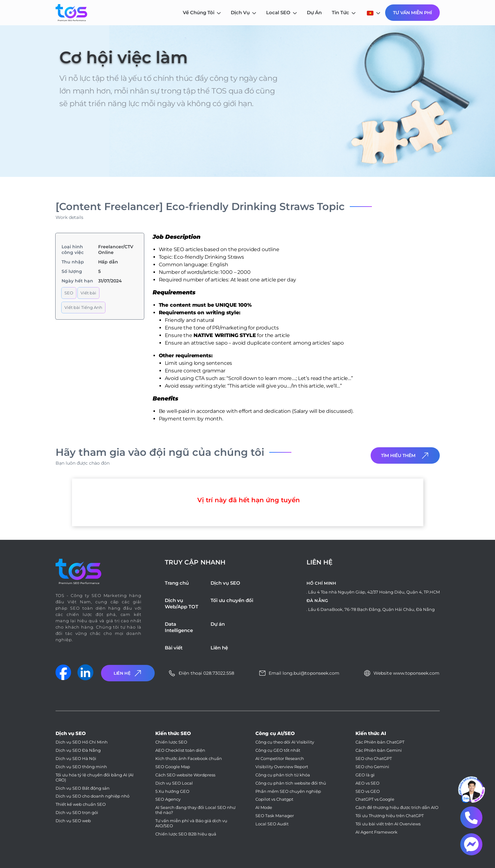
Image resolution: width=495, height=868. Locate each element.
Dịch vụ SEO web (73, 821)
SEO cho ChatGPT (374, 759)
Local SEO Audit (272, 824)
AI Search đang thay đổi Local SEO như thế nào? (195, 810)
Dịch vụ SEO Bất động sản (83, 788)
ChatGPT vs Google (375, 799)
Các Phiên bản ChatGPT (380, 742)
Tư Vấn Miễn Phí (412, 13)
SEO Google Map (173, 767)
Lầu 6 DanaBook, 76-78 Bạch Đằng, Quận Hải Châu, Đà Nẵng (371, 609)
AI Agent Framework (376, 832)
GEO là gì (365, 775)
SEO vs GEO (368, 791)
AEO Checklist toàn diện (180, 750)
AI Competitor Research (280, 759)
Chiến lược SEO (171, 742)
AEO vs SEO (367, 783)
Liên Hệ (128, 673)
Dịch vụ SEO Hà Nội (76, 759)
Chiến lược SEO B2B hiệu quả (186, 834)
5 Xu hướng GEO (172, 791)
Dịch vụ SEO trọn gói (77, 813)
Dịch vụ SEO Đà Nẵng (78, 750)
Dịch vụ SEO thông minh (81, 767)
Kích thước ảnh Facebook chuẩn (189, 759)
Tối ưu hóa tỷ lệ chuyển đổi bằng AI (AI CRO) (95, 778)
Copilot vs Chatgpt (274, 799)
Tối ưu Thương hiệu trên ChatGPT (390, 816)
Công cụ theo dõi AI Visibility (285, 742)
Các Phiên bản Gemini (379, 750)
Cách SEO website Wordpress (185, 775)
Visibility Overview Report (282, 767)
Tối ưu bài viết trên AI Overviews (388, 824)
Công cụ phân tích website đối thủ (291, 783)
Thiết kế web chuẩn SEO (81, 804)
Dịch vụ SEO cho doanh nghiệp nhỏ (92, 796)
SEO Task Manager (275, 816)
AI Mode (264, 808)
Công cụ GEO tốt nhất (278, 750)
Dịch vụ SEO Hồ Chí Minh (82, 742)
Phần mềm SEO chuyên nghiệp (288, 791)
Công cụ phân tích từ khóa (283, 775)
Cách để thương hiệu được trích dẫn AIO (397, 808)
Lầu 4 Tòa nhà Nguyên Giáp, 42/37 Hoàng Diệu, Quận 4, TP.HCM (374, 592)
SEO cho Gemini (372, 767)
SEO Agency (168, 799)
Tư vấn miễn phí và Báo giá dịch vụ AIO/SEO (191, 823)
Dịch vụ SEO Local (174, 783)
